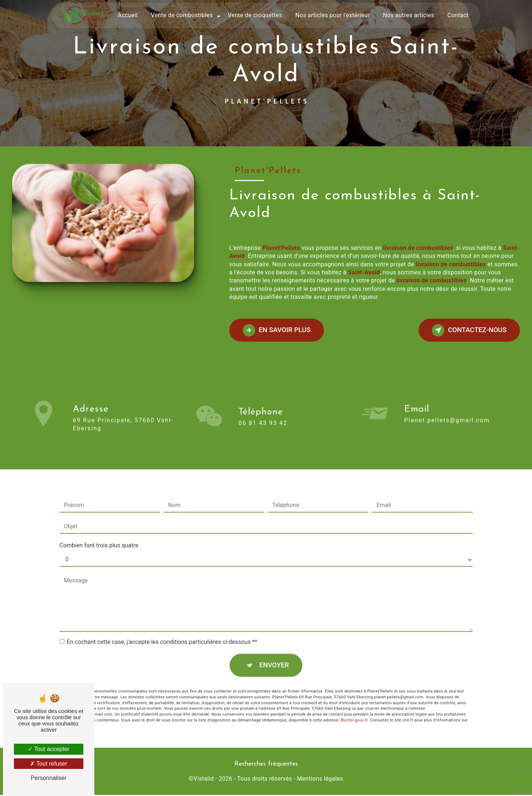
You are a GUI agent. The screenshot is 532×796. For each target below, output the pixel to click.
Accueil (128, 15)
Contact (458, 15)
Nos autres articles (408, 15)
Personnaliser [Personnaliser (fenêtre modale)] (49, 778)
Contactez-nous (467, 330)
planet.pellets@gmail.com (447, 392)
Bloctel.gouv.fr (354, 693)
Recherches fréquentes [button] (266, 765)
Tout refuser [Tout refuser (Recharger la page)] (49, 764)
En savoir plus (279, 330)
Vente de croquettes (255, 15)
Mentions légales (320, 780)
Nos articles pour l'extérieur (333, 15)
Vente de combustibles (182, 15)
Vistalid (204, 780)
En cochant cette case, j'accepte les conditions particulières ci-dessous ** (162, 613)
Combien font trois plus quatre (99, 517)
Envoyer (274, 637)
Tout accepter (48, 749)
